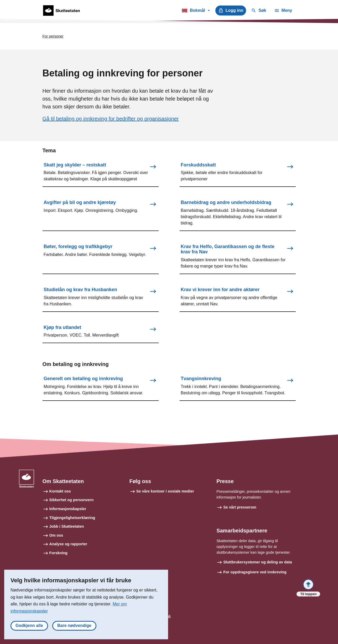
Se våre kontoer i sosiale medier (165, 491)
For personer (53, 36)
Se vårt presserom (240, 507)
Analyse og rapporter (68, 544)
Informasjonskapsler (68, 509)
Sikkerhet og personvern (72, 500)
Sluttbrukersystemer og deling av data (258, 562)
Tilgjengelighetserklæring (72, 518)
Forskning (59, 553)
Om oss (56, 535)
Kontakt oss (60, 491)
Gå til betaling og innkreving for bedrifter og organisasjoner (111, 119)
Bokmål (196, 11)
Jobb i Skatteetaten (67, 526)
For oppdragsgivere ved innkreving (255, 572)
